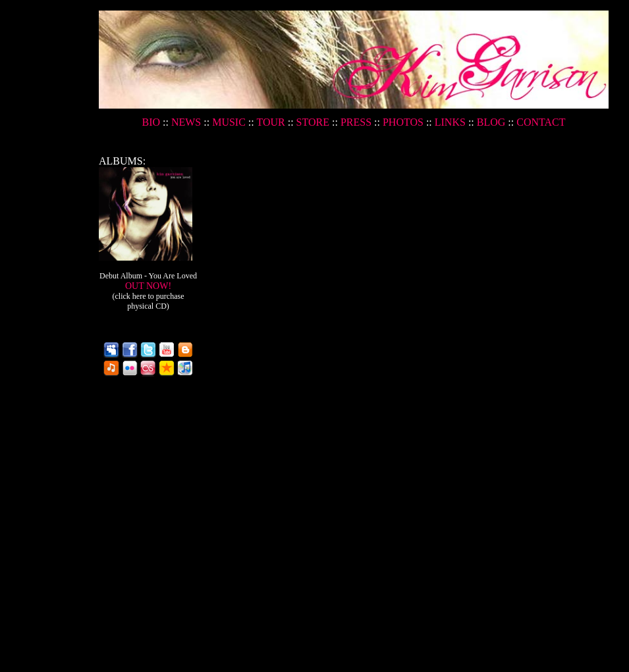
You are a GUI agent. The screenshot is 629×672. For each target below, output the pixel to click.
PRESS (356, 122)
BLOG (491, 122)
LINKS (450, 122)
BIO (152, 122)
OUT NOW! (149, 296)
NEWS (186, 122)
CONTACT (541, 122)
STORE (313, 122)
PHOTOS (403, 122)
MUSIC (229, 122)
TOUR (270, 122)
